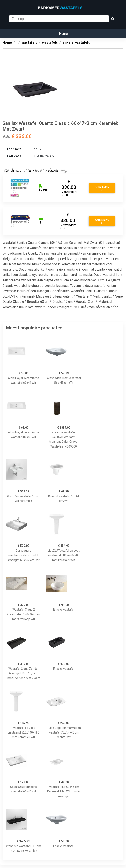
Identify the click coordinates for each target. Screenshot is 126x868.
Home (63, 34)
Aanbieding (102, 188)
